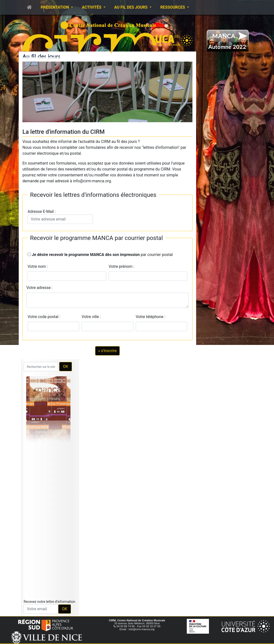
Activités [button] (92, 7)
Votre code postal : (45, 317)
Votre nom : (38, 266)
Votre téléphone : (152, 317)
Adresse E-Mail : (60, 217)
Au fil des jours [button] (131, 7)
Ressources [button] (173, 7)
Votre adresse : (39, 288)
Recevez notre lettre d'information (49, 602)
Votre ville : (92, 317)
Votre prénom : (122, 266)
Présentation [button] (55, 7)
